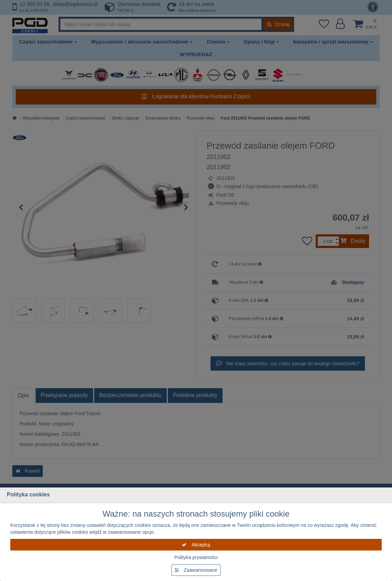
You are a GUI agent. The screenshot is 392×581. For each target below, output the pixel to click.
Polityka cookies (28, 495)
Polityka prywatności (196, 557)
